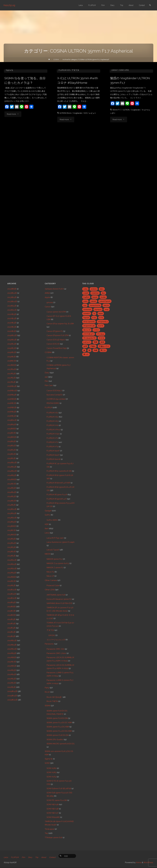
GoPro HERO (52, 520)
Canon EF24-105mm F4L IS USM (60, 324)
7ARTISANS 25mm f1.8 (56, 595)
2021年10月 (12, 310)
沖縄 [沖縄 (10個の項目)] (95, 350)
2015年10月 (12, 420)
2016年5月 (12, 412)
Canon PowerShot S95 (56, 348)
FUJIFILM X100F (53, 451)
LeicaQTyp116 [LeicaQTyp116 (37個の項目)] (105, 301)
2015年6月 (12, 437)
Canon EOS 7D (53, 344)
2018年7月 (12, 361)
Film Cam (49, 385)
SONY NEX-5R (53, 809)
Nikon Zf (50, 576)
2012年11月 (12, 564)
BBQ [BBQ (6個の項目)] (102, 289)
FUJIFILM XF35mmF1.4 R (57, 499)
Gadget (48, 511)
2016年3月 (12, 416)
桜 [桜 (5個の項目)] (89, 350)
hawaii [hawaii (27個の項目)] (95, 297)
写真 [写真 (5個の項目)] (95, 342)
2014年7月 (12, 484)
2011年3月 (11, 628)
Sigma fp (10, 106)
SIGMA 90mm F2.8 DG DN (58, 735)
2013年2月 (12, 552)
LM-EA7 (114, 106)
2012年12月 (12, 560)
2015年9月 (12, 424)
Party (47, 688)
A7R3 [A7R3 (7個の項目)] (85, 289)
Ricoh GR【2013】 (54, 697)
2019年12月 (12, 335)
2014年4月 (12, 492)
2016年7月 (12, 403)
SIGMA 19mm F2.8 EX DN (57, 718)
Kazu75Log (9, 5)
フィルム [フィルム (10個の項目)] (101, 334)
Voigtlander (78, 150)
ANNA (47, 293)
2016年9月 (12, 395)
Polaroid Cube (53, 586)
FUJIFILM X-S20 (53, 434)
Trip (46, 833)
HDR (47, 524)
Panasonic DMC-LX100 (56, 653)
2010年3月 (12, 679)
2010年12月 (12, 641)
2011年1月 (11, 636)
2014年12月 (12, 463)
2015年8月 (12, 429)
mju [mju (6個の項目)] (85, 305)
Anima (138, 863)
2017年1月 (11, 382)
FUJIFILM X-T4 (52, 447)
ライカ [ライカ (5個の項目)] (101, 338)
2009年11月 (12, 696)
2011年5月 (11, 619)
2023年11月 (12, 297)
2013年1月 (11, 556)
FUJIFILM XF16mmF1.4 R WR (58, 483)
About (46, 857)
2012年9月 (12, 573)
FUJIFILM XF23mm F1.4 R (57, 495)
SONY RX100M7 (53, 817)
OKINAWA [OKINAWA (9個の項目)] (87, 309)
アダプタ (75, 106)
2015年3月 (12, 450)
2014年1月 (12, 505)
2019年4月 (12, 344)
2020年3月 (12, 323)
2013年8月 (12, 526)
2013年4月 (12, 543)
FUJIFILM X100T (53, 455)
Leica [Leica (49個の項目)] (85, 301)
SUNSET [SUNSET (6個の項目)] (87, 313)
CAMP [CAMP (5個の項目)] (86, 293)
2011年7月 (11, 611)
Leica (47, 533)
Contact (55, 857)
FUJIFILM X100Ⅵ (53, 459)
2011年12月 (12, 590)
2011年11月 (12, 594)
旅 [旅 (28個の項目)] (84, 350)
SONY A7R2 (52, 768)
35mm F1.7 (117, 146)
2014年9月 (12, 475)
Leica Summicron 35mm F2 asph (61, 542)
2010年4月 (12, 674)
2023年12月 (12, 293)
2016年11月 (12, 386)
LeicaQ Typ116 (53, 550)
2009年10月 (12, 700)
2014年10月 (12, 471)
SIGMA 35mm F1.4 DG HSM (58, 727)
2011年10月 (12, 598)
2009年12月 (12, 691)
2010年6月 (12, 666)
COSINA (56, 59)
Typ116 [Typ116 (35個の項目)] (86, 318)
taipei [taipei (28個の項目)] (101, 313)
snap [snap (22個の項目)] (107, 309)
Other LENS (50, 590)
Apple (47, 297)
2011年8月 (12, 607)
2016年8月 (12, 399)
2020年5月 (12, 314)
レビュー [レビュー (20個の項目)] (87, 342)
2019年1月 (12, 357)
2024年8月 (12, 289)
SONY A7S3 (51, 777)
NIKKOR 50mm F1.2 (55, 559)
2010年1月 (12, 687)
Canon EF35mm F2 (55, 331)
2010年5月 (12, 670)
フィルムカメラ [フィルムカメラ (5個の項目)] (89, 338)
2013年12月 (12, 509)
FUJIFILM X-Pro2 (53, 430)
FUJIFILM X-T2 (52, 442)
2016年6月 (12, 408)
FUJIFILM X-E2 (52, 417)
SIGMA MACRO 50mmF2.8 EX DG (61, 744)
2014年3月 (12, 496)
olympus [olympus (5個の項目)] (98, 309)
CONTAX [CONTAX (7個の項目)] (95, 293)
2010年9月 (12, 653)
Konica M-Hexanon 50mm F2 (59, 599)
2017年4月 (12, 369)
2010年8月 (12, 657)
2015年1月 (11, 458)
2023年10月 (12, 302)
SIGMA (48, 706)
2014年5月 (12, 488)
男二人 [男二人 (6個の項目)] (103, 350)
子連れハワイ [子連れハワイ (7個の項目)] (104, 346)
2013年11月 (12, 513)
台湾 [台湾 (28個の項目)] (85, 346)
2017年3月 (12, 374)
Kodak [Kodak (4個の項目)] (103, 297)
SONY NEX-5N (53, 804)
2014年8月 (12, 480)
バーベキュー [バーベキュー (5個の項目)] (89, 334)
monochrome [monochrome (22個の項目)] (95, 305)
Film (46, 381)
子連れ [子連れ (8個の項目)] (93, 346)
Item (47, 529)
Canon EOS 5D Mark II (56, 340)
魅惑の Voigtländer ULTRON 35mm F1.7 (131, 117)
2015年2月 (12, 454)
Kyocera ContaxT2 (55, 395)
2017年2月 (12, 378)
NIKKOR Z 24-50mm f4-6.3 (58, 563)
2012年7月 (12, 581)
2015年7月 (12, 433)
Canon (48, 307)
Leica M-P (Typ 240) (55, 538)
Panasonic (49, 644)
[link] (150, 5)
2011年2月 (11, 632)
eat (46, 377)
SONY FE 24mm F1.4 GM (57, 800)
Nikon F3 (50, 572)
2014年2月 (12, 501)
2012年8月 (12, 577)
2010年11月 (12, 645)
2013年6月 (12, 535)
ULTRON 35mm (66, 150)
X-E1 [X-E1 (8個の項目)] (94, 318)
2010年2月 (12, 683)
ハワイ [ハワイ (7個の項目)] (96, 330)
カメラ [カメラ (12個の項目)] (101, 326)
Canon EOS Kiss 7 (54, 391)
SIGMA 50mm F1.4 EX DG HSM (59, 731)
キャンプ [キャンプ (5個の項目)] (87, 330)
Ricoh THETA (52, 701)
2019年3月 (12, 348)
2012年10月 (12, 569)
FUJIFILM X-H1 (52, 425)
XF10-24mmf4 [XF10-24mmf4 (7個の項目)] (89, 322)
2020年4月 (12, 318)
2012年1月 (11, 586)
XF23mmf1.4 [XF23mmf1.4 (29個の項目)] (103, 322)
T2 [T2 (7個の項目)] (94, 313)
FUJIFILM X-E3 (64, 106)
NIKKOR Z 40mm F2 (55, 568)
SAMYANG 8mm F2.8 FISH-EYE (59, 603)
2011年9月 (12, 602)
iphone (50, 303)
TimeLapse (49, 829)
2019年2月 (12, 352)
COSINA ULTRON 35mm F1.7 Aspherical (24, 103)
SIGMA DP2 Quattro (55, 740)
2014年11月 (12, 467)
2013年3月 (12, 547)
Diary (47, 373)
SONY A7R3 (124, 106)
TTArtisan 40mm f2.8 (53, 838)
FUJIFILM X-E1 (52, 413)
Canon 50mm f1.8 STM (56, 312)
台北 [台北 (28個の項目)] (102, 342)
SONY (47, 763)
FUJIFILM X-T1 (52, 438)
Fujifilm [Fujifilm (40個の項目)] (86, 297)
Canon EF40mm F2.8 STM (58, 335)
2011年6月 (12, 615)
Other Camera (51, 580)
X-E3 (87, 150)
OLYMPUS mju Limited (56, 399)
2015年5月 (12, 441)
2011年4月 (12, 624)
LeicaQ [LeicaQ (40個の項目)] (93, 301)
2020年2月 (12, 327)
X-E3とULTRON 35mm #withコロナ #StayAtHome (78, 117)
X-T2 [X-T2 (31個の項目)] (101, 318)
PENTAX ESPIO (53, 403)
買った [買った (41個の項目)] (86, 354)
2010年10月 (12, 649)
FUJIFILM (48, 408)
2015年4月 (12, 446)
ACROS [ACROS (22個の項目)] (94, 289)
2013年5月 (12, 539)
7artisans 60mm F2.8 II (54, 289)
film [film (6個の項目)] (103, 293)
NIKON (48, 554)
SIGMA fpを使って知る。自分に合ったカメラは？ (24, 117)
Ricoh (47, 692)
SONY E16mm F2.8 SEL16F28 (59, 789)
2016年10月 (12, 391)
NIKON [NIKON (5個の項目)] (106, 305)
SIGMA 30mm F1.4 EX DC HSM (59, 723)
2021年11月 (12, 306)
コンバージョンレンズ (56, 640)
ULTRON (127, 146)
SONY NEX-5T (52, 813)
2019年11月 (12, 340)
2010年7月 (12, 662)
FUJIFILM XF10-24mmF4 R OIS (59, 471)
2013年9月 (12, 522)
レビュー (94, 150)
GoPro (48, 515)
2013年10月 (12, 518)
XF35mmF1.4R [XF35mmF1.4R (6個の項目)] (89, 326)
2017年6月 (12, 365)
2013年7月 (12, 530)
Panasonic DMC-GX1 (55, 649)
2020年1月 (12, 331)
